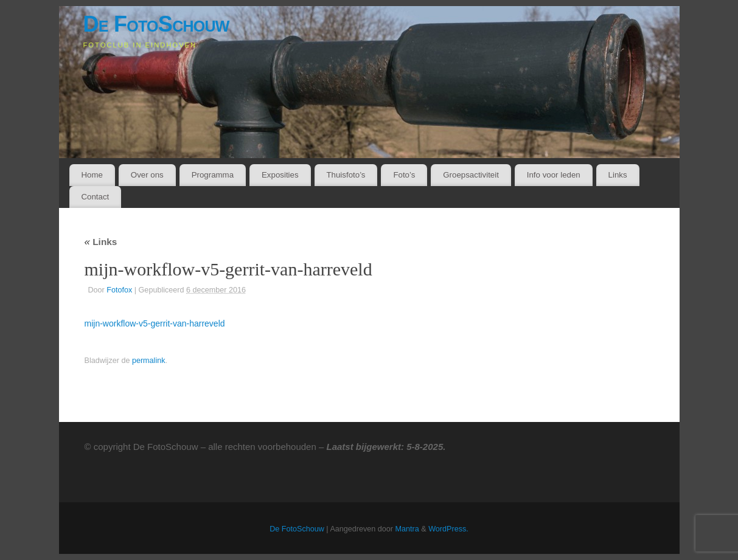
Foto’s (404, 175)
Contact (95, 197)
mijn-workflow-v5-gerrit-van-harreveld (155, 323)
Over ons (147, 175)
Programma (213, 175)
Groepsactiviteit (471, 175)
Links (618, 175)
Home (92, 175)
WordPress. (448, 529)
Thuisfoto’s (346, 175)
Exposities (280, 175)
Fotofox (119, 290)
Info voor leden (554, 175)
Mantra (407, 529)
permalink (149, 361)
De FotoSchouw (156, 24)
